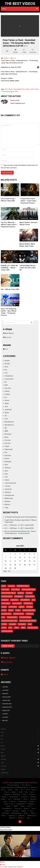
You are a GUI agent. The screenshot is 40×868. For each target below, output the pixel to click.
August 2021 (6, 710)
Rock (6, 465)
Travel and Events (10, 483)
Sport (6, 471)
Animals (7, 364)
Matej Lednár (15, 81)
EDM (6, 385)
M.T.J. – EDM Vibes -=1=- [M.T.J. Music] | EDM (19, 528)
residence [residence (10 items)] (30, 614)
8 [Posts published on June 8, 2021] (10, 558)
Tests (33, 809)
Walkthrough (9, 498)
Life (6, 416)
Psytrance (8, 455)
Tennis (22, 806)
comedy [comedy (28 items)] (29, 593)
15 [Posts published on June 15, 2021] (10, 561)
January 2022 (6, 700)
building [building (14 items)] (21, 593)
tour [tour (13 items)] (30, 624)
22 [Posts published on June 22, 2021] (10, 565)
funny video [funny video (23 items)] (6, 603)
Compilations (9, 376)
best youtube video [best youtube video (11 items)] (29, 589)
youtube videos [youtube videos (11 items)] (7, 631)
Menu (4, 9)
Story (6, 474)
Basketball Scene (19, 89)
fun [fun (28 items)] (33, 600)
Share (2, 862)
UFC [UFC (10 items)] (10, 628)
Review (32, 801)
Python (7, 459)
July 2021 (5, 714)
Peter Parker (35, 89)
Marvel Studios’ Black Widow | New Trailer (27, 245)
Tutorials (7, 486)
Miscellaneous (9, 422)
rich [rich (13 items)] (3, 617)
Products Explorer (13, 785)
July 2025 (5, 687)
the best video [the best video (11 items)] (12, 617)
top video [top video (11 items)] (12, 624)
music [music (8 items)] (18, 610)
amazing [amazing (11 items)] (11, 586)
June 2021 (5, 717)
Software (8, 468)
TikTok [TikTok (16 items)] (4, 624)
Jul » (9, 571)
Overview (8, 440)
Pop (6, 452)
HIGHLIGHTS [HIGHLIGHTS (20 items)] (28, 603)
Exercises (8, 388)
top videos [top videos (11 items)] (22, 624)
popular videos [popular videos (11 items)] (19, 614)
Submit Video (8, 646)
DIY (6, 382)
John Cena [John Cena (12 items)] (13, 607)
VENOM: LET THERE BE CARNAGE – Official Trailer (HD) (9, 268)
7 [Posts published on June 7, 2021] (6, 558)
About (35, 783)
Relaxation (8, 462)
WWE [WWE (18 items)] (23, 628)
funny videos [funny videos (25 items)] (17, 603)
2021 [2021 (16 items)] (4, 586)
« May (5, 571)
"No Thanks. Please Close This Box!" (11, 867)
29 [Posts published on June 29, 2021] (10, 568)
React (4, 816)
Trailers (10, 78)
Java (6, 407)
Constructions (9, 379)
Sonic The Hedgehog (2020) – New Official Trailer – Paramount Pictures (9, 312)
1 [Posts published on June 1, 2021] (10, 554)
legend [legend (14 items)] (22, 607)
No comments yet (10, 115)
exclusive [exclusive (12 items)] (5, 600)
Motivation (8, 434)
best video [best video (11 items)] (5, 589)
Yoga (6, 508)
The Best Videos (20, 4)
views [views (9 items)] (17, 628)
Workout (7, 504)
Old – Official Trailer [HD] (10, 289)
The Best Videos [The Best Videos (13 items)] (25, 617)
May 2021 (5, 721)
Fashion (7, 391)
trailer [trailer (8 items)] (4, 628)
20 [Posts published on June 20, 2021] (34, 561)
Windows (8, 501)
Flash (28, 89)
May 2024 (5, 694)
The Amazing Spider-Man (10, 92)
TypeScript (8, 489)
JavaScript (8, 410)
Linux (6, 419)
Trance (31, 794)
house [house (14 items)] (4, 607)
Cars (6, 373)
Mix (6, 428)
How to (7, 792)
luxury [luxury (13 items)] (11, 610)
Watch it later (5, 773)
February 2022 (6, 697)
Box (6, 370)
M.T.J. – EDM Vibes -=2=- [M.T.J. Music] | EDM (19, 525)
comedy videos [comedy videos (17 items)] (7, 596)
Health (7, 403)
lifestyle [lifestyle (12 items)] (29, 607)
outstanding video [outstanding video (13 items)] (29, 610)
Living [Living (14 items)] (4, 610)
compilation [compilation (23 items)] (19, 596)
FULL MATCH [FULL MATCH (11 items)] (25, 600)
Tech (6, 477)
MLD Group (29, 783)
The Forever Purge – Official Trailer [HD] (8, 200)
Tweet (3, 864)
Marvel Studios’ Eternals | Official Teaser (29, 224)
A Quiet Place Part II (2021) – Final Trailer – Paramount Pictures (29, 201)
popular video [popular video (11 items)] (6, 614)
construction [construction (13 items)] (30, 596)
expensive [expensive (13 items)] (14, 600)
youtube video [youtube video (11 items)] (33, 628)
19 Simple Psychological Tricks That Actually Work (21, 517)
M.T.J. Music (26, 785)
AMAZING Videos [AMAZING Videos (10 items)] (23, 586)
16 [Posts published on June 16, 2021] (15, 561)
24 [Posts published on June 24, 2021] (20, 565)
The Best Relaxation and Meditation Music (14, 787)
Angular (7, 361)
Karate (7, 413)
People (7, 446)
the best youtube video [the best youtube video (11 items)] (9, 621)
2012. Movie (9, 89)
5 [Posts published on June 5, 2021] (30, 554)
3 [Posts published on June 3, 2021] (20, 554)
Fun (6, 397)
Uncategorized (9, 495)
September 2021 (7, 707)
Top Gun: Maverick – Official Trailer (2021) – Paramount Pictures (9, 225)
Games (7, 400)
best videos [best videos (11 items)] (16, 589)
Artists (10, 790)
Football (7, 394)
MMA (6, 431)
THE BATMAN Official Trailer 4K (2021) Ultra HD (28, 268)
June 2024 (5, 690)
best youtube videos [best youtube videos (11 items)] (9, 593)
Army (6, 367)
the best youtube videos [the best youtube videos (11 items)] (28, 621)
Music (6, 437)
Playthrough (9, 449)
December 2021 (7, 704)
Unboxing (8, 492)
